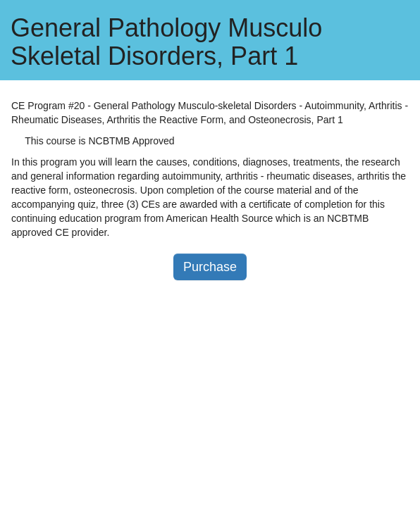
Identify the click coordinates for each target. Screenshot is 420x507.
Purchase (210, 267)
